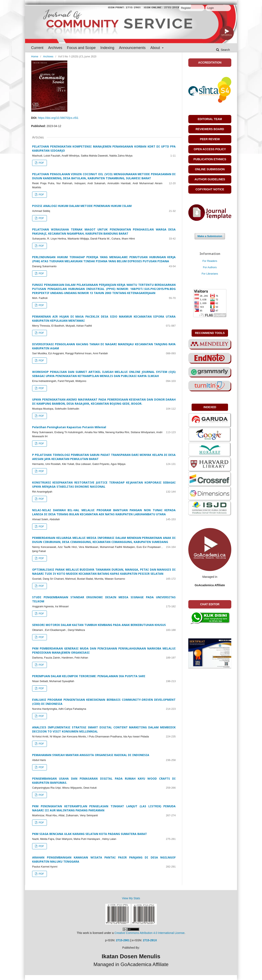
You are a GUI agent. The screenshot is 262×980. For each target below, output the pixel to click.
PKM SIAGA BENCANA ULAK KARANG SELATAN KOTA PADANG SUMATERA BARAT (90, 834)
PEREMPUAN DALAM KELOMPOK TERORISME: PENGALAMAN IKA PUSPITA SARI (89, 676)
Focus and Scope (81, 48)
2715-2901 (123, 940)
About (156, 48)
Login (211, 8)
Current (37, 48)
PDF (41, 163)
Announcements (132, 48)
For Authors (210, 267)
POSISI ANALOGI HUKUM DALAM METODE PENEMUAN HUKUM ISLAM (82, 206)
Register (186, 8)
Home (35, 56)
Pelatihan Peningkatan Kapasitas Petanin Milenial (69, 427)
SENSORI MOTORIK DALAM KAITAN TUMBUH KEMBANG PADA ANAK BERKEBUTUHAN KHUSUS (99, 625)
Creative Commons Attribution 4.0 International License (149, 933)
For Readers (210, 261)
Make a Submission (210, 236)
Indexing (107, 48)
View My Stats (131, 898)
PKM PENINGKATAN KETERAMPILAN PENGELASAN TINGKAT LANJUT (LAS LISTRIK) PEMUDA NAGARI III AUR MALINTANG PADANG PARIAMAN (104, 808)
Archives (55, 48)
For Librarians (210, 274)
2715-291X (150, 940)
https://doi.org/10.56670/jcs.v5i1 (58, 118)
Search (225, 50)
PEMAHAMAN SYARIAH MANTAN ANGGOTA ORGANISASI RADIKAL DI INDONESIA (91, 755)
